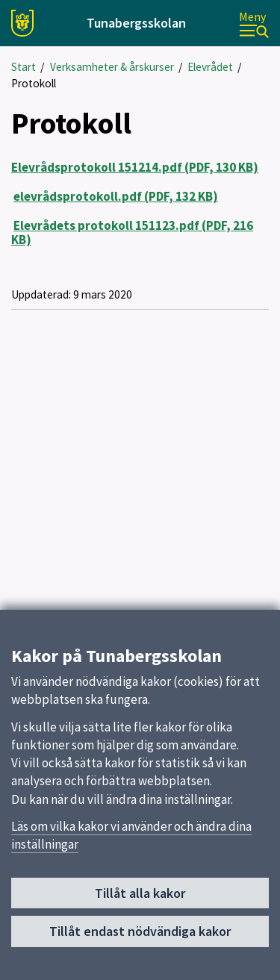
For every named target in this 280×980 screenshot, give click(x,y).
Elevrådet (210, 67)
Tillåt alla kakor (140, 898)
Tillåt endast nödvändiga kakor (140, 936)
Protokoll (34, 83)
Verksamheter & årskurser (112, 67)
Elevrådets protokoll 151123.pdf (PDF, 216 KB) (132, 232)
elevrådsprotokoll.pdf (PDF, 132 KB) (116, 196)
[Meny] (254, 24)
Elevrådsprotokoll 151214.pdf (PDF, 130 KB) (135, 167)
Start (24, 67)
